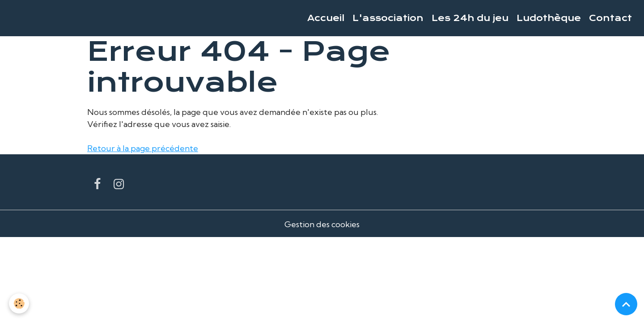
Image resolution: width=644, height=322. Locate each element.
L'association (388, 18)
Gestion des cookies (322, 224)
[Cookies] (19, 303)
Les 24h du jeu (470, 18)
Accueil (326, 18)
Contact (610, 18)
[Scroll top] (626, 304)
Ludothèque (549, 18)
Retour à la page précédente (143, 148)
